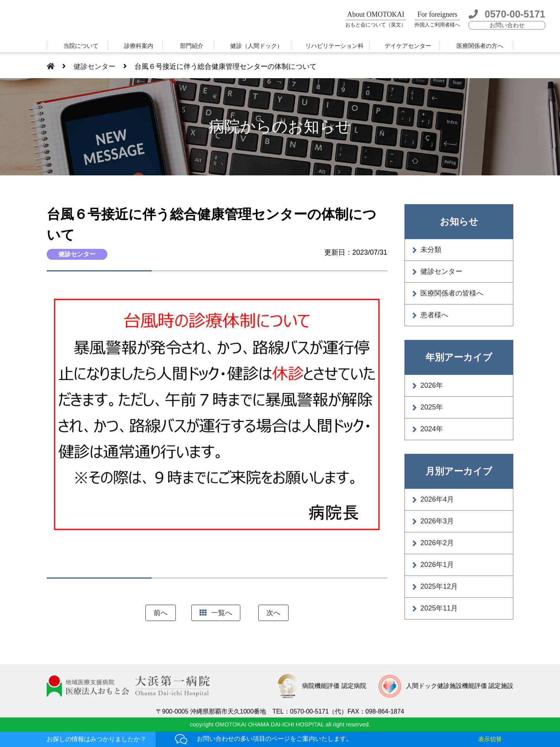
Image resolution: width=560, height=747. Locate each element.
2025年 (432, 407)
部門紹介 (192, 46)
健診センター (441, 271)
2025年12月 (439, 586)
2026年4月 (437, 499)
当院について (81, 46)
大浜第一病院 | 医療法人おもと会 (96, 20)
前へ (161, 613)
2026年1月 (437, 565)
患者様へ (434, 315)
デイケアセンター (408, 46)
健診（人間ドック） (256, 46)
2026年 (432, 385)
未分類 (431, 250)
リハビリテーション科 (334, 46)
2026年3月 (437, 521)
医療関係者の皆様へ (452, 293)
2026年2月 (437, 543)
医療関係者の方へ (480, 46)
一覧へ (216, 613)
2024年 (432, 429)
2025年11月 (439, 608)
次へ (273, 613)
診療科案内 (139, 46)
